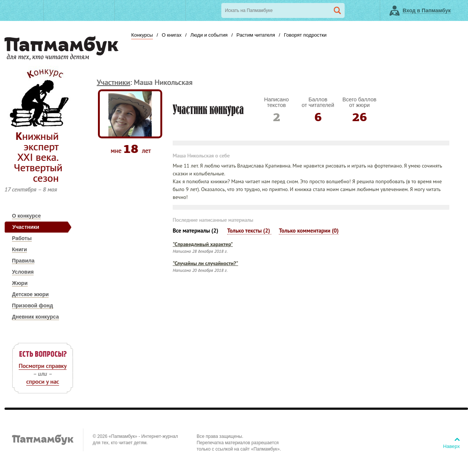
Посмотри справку (43, 366)
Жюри (20, 283)
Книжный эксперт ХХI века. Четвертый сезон (38, 157)
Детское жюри (30, 294)
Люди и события (209, 35)
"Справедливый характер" (203, 244)
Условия (23, 272)
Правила (23, 261)
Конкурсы (142, 35)
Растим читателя (256, 35)
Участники (26, 227)
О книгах (172, 35)
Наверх (451, 446)
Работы (22, 238)
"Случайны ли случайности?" (205, 263)
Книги (19, 249)
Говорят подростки (305, 35)
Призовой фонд (33, 305)
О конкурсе (26, 216)
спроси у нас (43, 381)
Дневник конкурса (36, 317)
